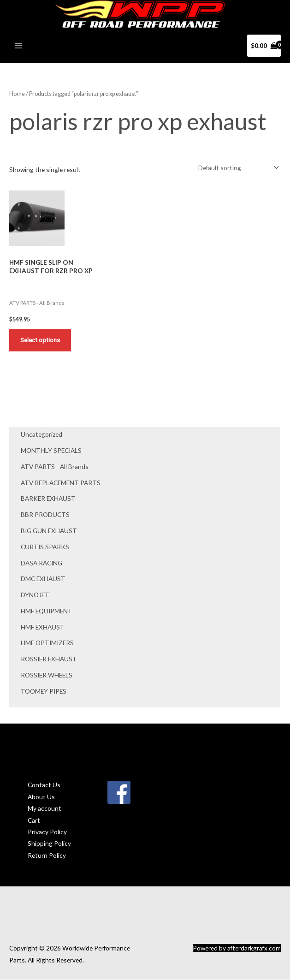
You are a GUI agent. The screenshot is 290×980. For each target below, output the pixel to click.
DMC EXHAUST (43, 580)
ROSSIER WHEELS (47, 676)
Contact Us (44, 786)
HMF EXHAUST (43, 628)
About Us (41, 798)
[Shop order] (237, 168)
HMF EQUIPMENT (47, 612)
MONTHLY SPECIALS (51, 452)
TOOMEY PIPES (44, 692)
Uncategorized (41, 436)
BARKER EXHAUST (48, 500)
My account (44, 810)
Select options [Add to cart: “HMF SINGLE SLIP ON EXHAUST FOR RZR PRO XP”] (41, 341)
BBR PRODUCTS (45, 516)
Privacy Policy (47, 833)
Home (17, 94)
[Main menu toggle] (18, 46)
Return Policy (47, 857)
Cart (34, 821)
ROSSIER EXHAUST (49, 660)
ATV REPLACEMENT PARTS (61, 484)
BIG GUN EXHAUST (49, 532)
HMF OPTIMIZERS (47, 644)
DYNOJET (35, 596)
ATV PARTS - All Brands (55, 468)
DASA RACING (41, 564)
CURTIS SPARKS (45, 548)
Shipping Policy (49, 845)
